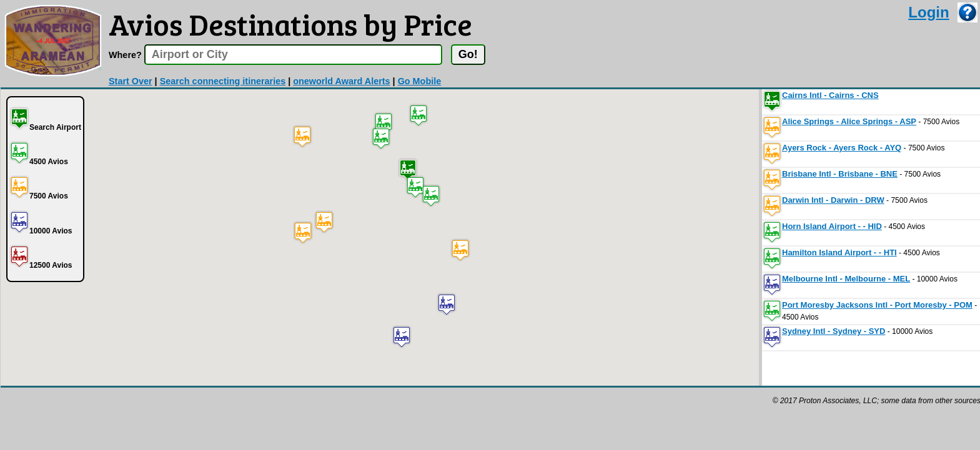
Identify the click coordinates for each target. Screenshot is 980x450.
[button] (408, 169)
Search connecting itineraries (223, 81)
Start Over (131, 81)
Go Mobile (420, 81)
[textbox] (293, 55)
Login (928, 12)
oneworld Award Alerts (341, 81)
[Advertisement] (228, 416)
